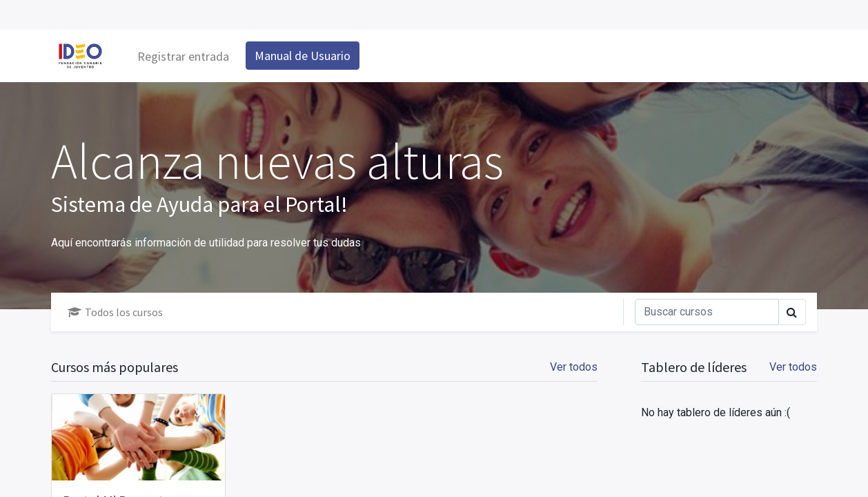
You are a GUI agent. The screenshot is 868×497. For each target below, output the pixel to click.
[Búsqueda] (707, 312)
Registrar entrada (183, 56)
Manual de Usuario (303, 56)
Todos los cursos (115, 312)
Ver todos (793, 367)
